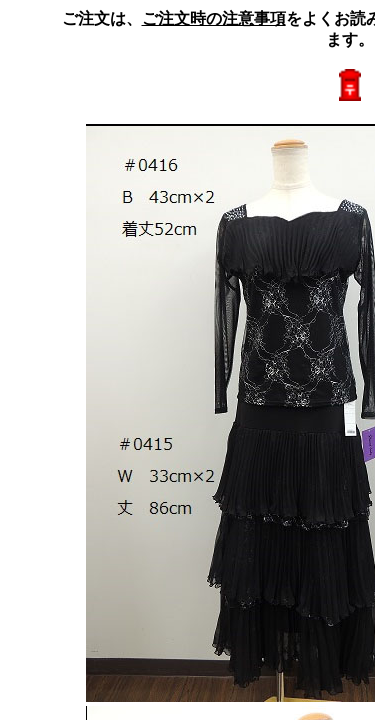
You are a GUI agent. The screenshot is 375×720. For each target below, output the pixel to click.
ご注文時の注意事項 (214, 18)
